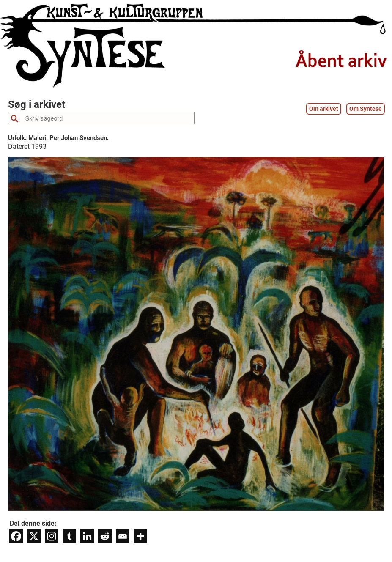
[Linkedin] (87, 536)
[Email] (123, 536)
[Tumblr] (69, 536)
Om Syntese (366, 109)
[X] (34, 536)
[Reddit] (105, 536)
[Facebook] (16, 536)
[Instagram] (52, 536)
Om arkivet (324, 109)
